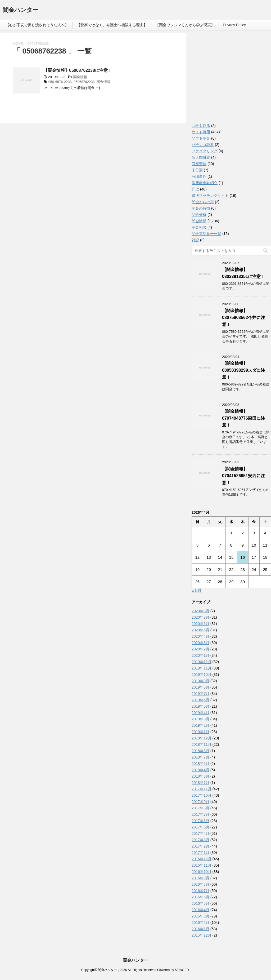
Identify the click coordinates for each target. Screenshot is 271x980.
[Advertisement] (231, 79)
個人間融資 (201, 157)
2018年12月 (202, 738)
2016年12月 (202, 859)
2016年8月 (200, 884)
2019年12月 (202, 662)
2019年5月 (200, 706)
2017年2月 (200, 846)
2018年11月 (202, 744)
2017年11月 (202, 789)
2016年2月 (200, 923)
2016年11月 (202, 865)
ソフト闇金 (201, 138)
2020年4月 (200, 636)
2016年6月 (200, 897)
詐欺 (195, 189)
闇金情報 (80, 77)
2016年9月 (200, 878)
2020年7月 (200, 617)
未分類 (197, 170)
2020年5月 (200, 630)
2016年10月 (202, 872)
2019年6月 (200, 700)
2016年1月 (200, 929)
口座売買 (199, 164)
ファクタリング (205, 151)
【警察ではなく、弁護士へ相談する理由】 (112, 25)
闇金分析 (199, 215)
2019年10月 (202, 675)
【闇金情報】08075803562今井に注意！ (243, 318)
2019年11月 (202, 668)
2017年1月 (200, 853)
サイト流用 (201, 132)
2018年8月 (200, 751)
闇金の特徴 (201, 208)
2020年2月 (200, 649)
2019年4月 (200, 713)
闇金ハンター (21, 10)
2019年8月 (200, 687)
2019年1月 (200, 732)
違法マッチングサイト (210, 196)
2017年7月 (200, 814)
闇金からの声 (203, 202)
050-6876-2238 (60, 82)
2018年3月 (200, 776)
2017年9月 (200, 802)
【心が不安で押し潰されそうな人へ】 (37, 25)
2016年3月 (200, 916)
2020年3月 (200, 643)
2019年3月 (200, 719)
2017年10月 (202, 795)
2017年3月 (200, 840)
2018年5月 (200, 764)
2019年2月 (200, 725)
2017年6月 (200, 821)
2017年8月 (200, 808)
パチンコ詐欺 (203, 145)
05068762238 (84, 82)
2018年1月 (200, 783)
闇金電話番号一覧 (206, 234)
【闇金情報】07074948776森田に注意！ (243, 418)
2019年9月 (200, 681)
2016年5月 (200, 903)
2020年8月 (200, 611)
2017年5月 (200, 827)
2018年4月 (200, 770)
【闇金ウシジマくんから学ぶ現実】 (185, 25)
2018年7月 (200, 757)
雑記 (195, 240)
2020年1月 (200, 655)
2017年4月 (200, 833)
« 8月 (197, 590)
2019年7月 (200, 694)
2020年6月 (200, 624)
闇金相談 (199, 227)
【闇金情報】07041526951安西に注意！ (243, 476)
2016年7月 (200, 891)
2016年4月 (200, 910)
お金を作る (201, 126)
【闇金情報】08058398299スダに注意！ (243, 370)
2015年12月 (202, 935)
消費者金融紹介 (205, 183)
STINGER (182, 970)
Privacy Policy (234, 25)
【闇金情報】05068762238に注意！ (78, 70)
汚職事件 (199, 176)
